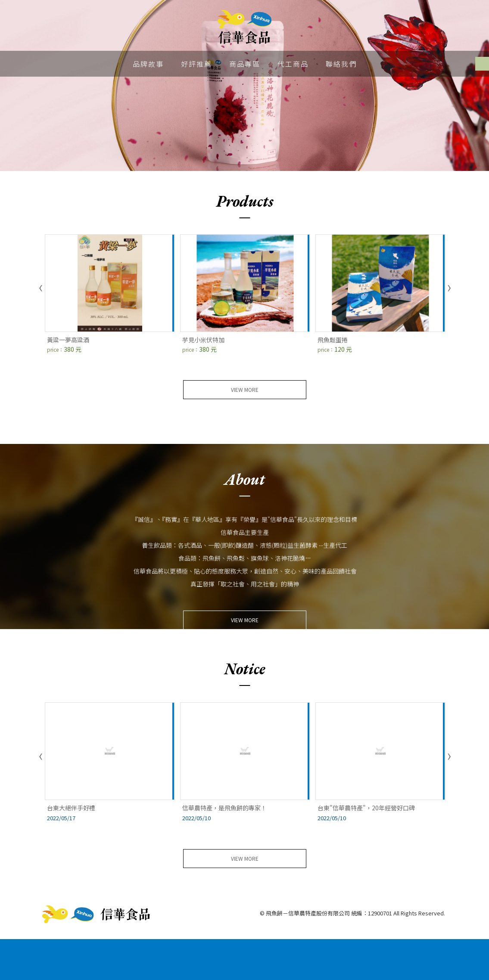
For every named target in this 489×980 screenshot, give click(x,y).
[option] (244, 85)
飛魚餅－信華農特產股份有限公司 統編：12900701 (244, 27)
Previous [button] (41, 288)
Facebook (482, 64)
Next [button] (449, 288)
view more (245, 389)
